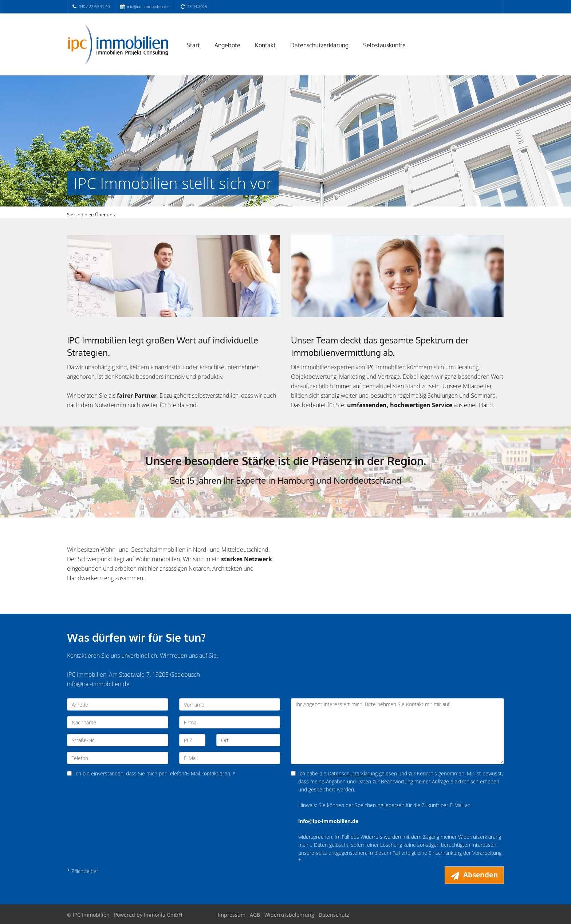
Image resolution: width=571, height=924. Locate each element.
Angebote (227, 45)
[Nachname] (118, 722)
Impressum (232, 915)
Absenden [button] (481, 875)
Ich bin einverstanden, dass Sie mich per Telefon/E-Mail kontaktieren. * (151, 773)
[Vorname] (230, 704)
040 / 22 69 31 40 (94, 6)
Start (193, 45)
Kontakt (265, 45)
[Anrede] (118, 704)
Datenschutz (334, 915)
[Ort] (248, 740)
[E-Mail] (230, 758)
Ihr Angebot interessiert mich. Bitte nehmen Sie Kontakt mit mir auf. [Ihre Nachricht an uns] (397, 731)
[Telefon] (118, 758)
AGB (255, 915)
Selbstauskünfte (384, 45)
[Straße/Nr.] (118, 740)
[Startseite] (118, 44)
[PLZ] (192, 740)
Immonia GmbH (163, 915)
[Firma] (230, 722)
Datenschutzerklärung (319, 45)
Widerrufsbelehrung (289, 915)
